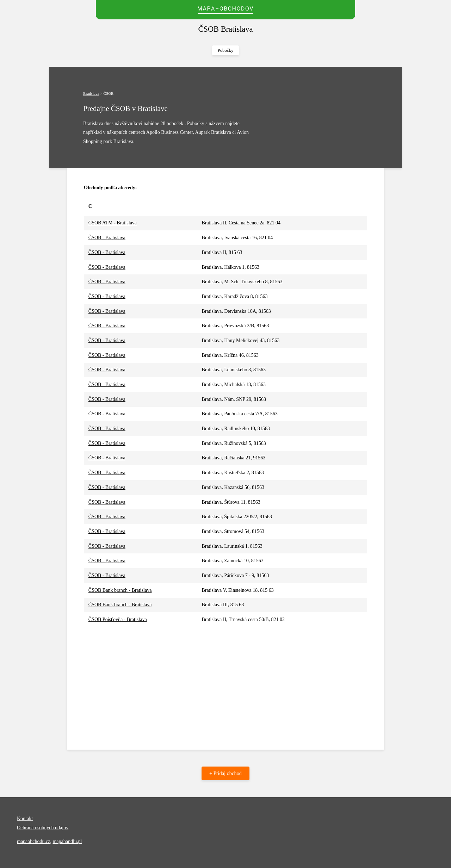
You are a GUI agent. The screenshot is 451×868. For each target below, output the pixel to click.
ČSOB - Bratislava (107, 238)
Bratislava (91, 93)
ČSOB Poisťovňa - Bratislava (118, 619)
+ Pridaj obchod (225, 773)
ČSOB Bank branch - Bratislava (120, 590)
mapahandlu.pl (67, 841)
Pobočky (226, 50)
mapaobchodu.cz (33, 841)
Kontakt (25, 819)
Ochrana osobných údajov (43, 828)
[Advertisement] (225, 680)
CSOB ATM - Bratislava (113, 223)
